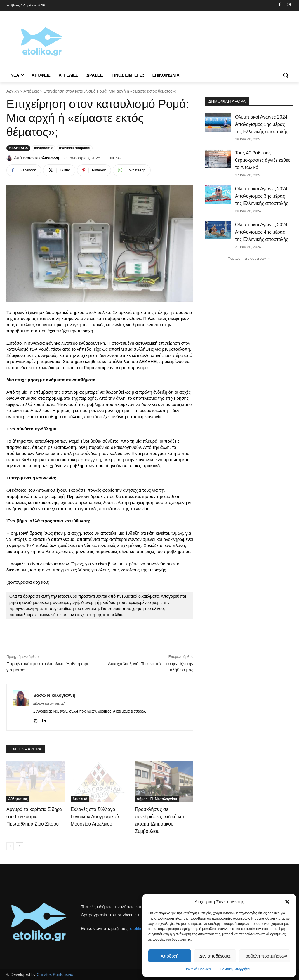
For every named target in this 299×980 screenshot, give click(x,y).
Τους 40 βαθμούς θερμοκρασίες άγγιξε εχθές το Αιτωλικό (263, 160)
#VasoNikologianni (75, 148)
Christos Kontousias (55, 974)
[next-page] (19, 846)
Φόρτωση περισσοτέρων (249, 258)
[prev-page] (10, 846)
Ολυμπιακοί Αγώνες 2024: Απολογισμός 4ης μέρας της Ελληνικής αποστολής (262, 232)
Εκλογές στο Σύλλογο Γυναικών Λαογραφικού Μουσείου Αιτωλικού (95, 817)
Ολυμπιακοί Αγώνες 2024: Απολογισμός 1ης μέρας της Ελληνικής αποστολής (262, 124)
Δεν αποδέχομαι (215, 956)
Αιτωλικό (80, 799)
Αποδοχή (170, 956)
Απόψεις (31, 91)
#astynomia (44, 148)
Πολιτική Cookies (198, 969)
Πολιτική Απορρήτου (235, 969)
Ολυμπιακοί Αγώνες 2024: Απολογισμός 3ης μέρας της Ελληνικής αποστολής (262, 196)
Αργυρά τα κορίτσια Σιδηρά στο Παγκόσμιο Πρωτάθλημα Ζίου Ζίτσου (34, 817)
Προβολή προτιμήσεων (265, 956)
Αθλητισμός (18, 799)
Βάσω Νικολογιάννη (41, 158)
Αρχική (13, 91)
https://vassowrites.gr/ (49, 703)
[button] (287, 902)
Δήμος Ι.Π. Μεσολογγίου (157, 799)
